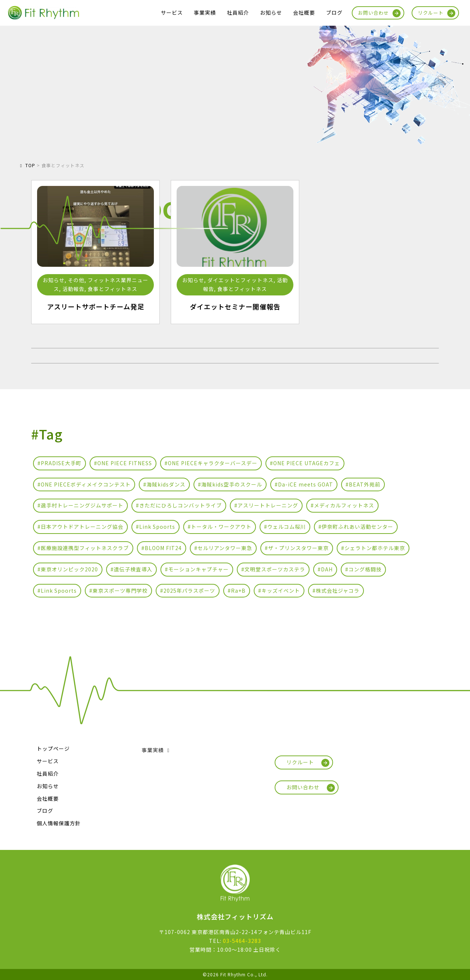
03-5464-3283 (242, 941)
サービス (172, 12)
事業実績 (205, 12)
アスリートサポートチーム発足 (96, 306)
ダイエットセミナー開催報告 (235, 306)
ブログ (334, 12)
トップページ (53, 749)
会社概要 (304, 12)
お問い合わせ (373, 13)
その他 (76, 280)
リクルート (431, 13)
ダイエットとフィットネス (241, 280)
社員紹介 (238, 12)
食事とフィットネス (113, 289)
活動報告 (73, 289)
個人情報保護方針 (59, 823)
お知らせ (271, 12)
